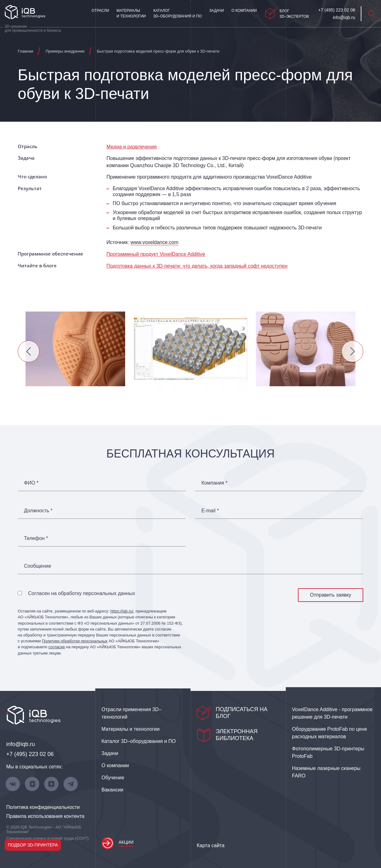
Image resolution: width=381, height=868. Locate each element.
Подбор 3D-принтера (33, 845)
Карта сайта (211, 845)
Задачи (216, 11)
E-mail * (210, 511)
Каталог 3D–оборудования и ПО (177, 13)
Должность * (38, 511)
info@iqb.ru (21, 744)
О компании (244, 11)
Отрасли (100, 11)
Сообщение (38, 566)
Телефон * (36, 538)
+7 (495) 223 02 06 (30, 754)
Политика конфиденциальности (43, 807)
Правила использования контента (45, 816)
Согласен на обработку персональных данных (82, 593)
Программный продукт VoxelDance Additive (156, 254)
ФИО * (31, 483)
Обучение (113, 778)
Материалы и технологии (131, 13)
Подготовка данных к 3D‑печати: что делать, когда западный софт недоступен (197, 266)
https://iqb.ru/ (122, 611)
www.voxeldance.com (154, 242)
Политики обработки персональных (75, 641)
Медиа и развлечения (132, 147)
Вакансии (113, 790)
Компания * (214, 483)
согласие (56, 647)
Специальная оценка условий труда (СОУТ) (47, 838)
